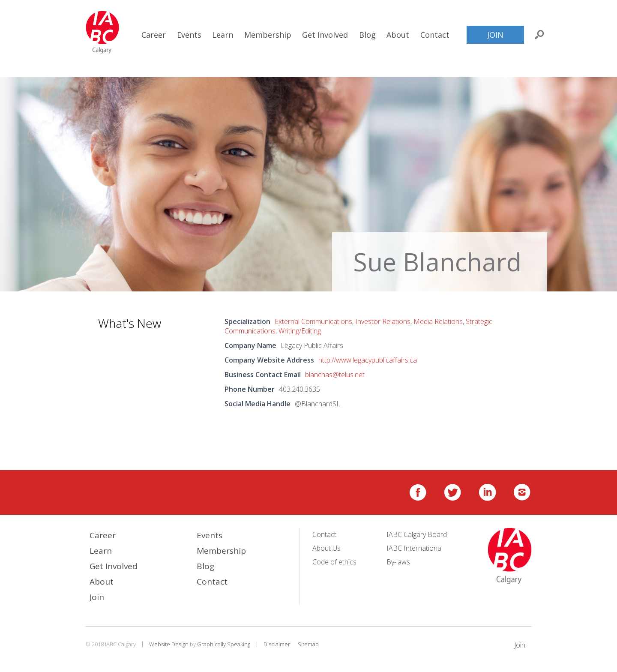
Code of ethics (334, 562)
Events (189, 35)
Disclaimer (277, 644)
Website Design (169, 644)
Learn (223, 35)
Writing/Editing (300, 331)
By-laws (398, 562)
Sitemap (308, 644)
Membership (268, 35)
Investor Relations (383, 321)
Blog (367, 35)
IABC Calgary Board (417, 534)
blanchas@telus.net (335, 375)
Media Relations (438, 321)
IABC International (415, 548)
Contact (435, 35)
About (398, 35)
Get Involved (325, 35)
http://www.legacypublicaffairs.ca (368, 360)
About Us (326, 548)
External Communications (313, 321)
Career (154, 35)
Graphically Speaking (224, 644)
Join (495, 35)
